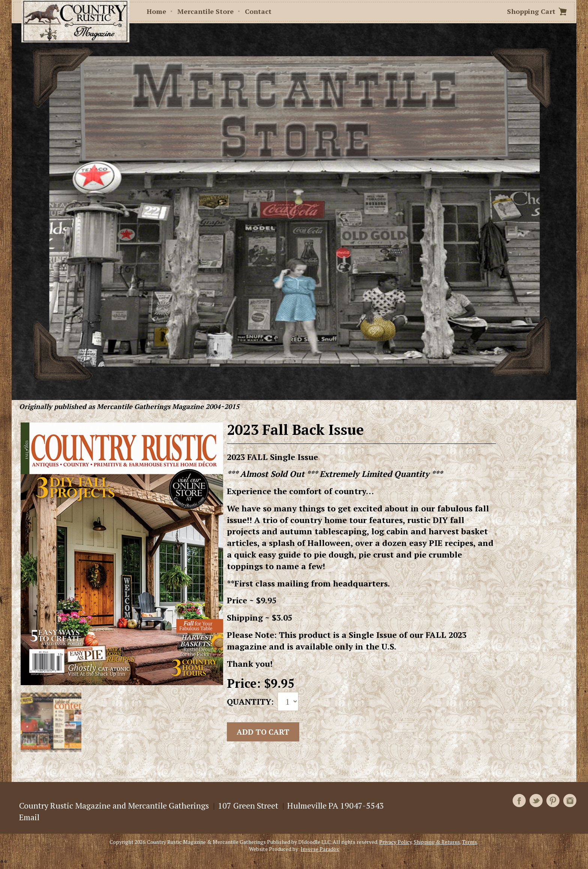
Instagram (570, 801)
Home (156, 11)
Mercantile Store (205, 11)
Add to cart (263, 732)
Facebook (519, 801)
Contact (258, 11)
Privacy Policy (395, 842)
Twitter (536, 801)
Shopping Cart (531, 11)
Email (29, 817)
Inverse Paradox (320, 849)
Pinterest (553, 801)
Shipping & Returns (437, 842)
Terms (469, 842)
